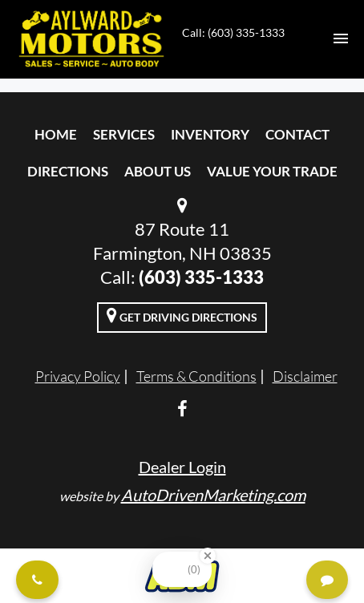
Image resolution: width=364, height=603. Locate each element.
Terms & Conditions (196, 376)
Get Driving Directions (182, 315)
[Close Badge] (208, 556)
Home (56, 134)
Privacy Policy (78, 376)
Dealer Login (182, 467)
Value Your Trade (272, 171)
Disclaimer (305, 376)
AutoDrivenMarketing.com (213, 495)
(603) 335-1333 (201, 277)
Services (124, 134)
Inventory (210, 134)
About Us (158, 171)
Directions (68, 171)
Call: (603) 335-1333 (233, 32)
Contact (297, 134)
